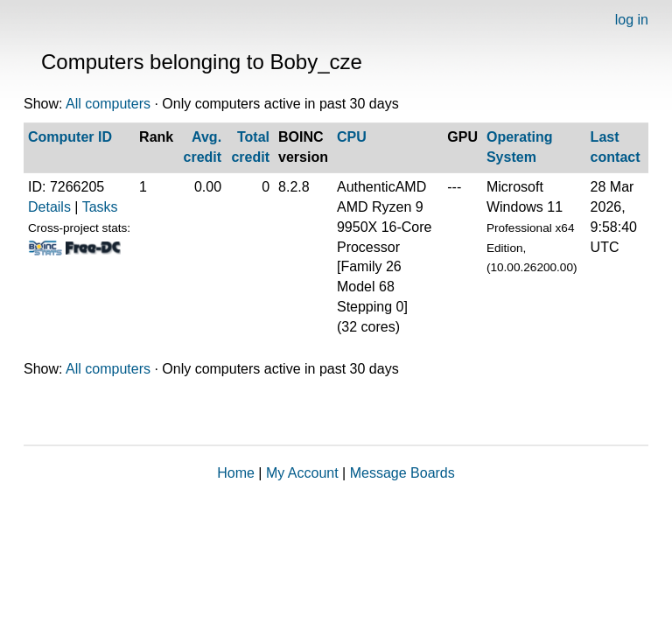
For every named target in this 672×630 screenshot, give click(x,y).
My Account (302, 473)
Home (236, 473)
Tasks (100, 207)
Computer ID (70, 137)
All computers (108, 104)
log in (632, 20)
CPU (352, 137)
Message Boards (402, 473)
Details (49, 207)
